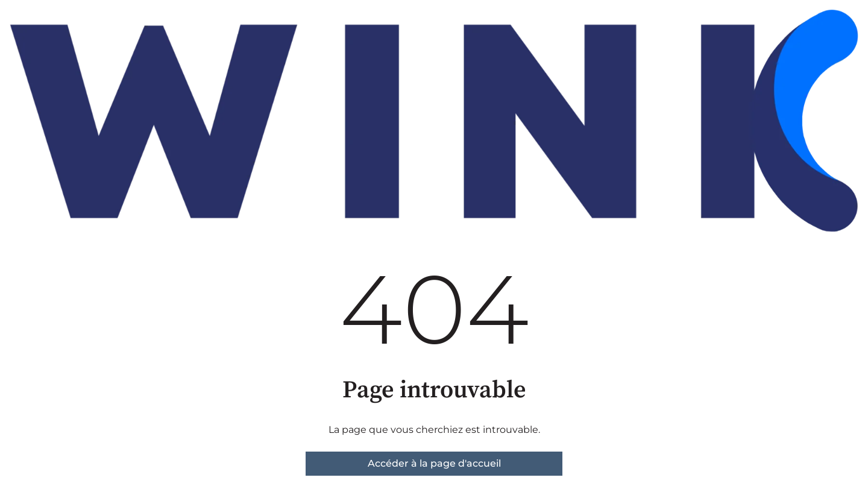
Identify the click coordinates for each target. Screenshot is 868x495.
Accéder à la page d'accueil (434, 463)
